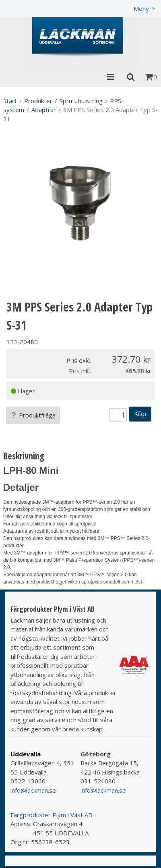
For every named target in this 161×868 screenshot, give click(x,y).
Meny (141, 8)
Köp (140, 414)
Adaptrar (44, 110)
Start (10, 101)
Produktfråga (33, 415)
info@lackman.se (33, 790)
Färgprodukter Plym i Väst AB (51, 815)
